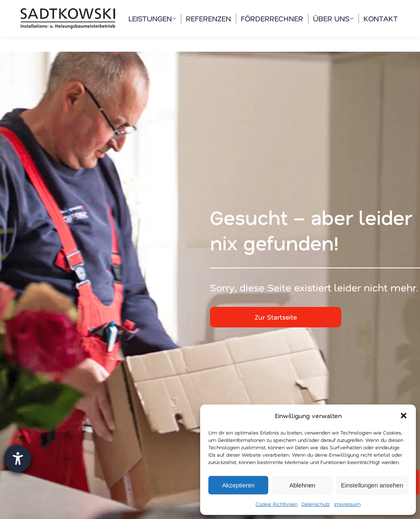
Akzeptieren (238, 485)
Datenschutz (316, 504)
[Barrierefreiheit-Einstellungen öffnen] (18, 459)
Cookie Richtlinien (276, 504)
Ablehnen (302, 485)
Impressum (347, 504)
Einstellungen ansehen (372, 485)
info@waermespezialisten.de (213, 8)
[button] (404, 416)
